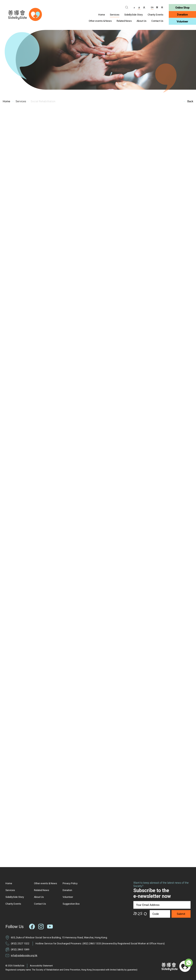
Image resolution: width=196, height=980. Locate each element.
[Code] (160, 914)
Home (6, 101)
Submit (181, 914)
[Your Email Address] (162, 905)
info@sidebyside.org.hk (24, 955)
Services (20, 101)
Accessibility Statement (41, 966)
